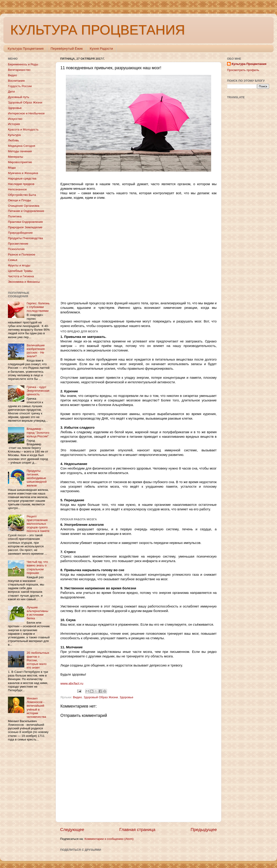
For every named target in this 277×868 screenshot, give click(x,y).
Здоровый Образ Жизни (101, 697)
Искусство (15, 119)
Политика (15, 216)
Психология (16, 249)
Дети (11, 92)
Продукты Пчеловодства (25, 238)
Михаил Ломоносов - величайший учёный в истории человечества (36, 708)
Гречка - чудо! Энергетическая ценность (38, 391)
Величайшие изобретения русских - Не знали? (36, 351)
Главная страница (137, 830)
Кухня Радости (101, 48)
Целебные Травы (20, 271)
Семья (13, 260)
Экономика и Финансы (24, 282)
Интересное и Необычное (26, 113)
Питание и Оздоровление (26, 211)
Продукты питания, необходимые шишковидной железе (37, 478)
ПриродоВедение (20, 233)
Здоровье (126, 697)
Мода (12, 168)
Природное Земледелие (25, 227)
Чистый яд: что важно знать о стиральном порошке (37, 567)
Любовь (13, 140)
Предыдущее (204, 830)
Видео (77, 697)
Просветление (18, 244)
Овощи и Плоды (19, 200)
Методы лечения (20, 151)
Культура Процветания (26, 48)
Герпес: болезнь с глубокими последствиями (38, 307)
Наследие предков (21, 184)
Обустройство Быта (22, 195)
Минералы (15, 157)
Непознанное (17, 189)
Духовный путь (19, 97)
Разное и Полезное (22, 254)
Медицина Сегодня (22, 146)
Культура (14, 135)
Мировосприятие (20, 162)
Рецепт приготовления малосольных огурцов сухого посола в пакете (38, 524)
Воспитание (16, 81)
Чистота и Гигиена (21, 276)
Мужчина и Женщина (23, 173)
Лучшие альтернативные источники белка (37, 613)
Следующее (72, 830)
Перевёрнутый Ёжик (67, 48)
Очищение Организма (24, 206)
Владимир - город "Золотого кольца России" (38, 432)
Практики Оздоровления (25, 222)
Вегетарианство (19, 70)
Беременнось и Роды (23, 64)
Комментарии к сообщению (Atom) (109, 839)
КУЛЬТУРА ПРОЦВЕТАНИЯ (98, 30)
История (14, 124)
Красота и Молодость (23, 129)
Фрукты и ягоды (19, 265)
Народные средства (22, 178)
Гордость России (20, 86)
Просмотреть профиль (243, 70)
